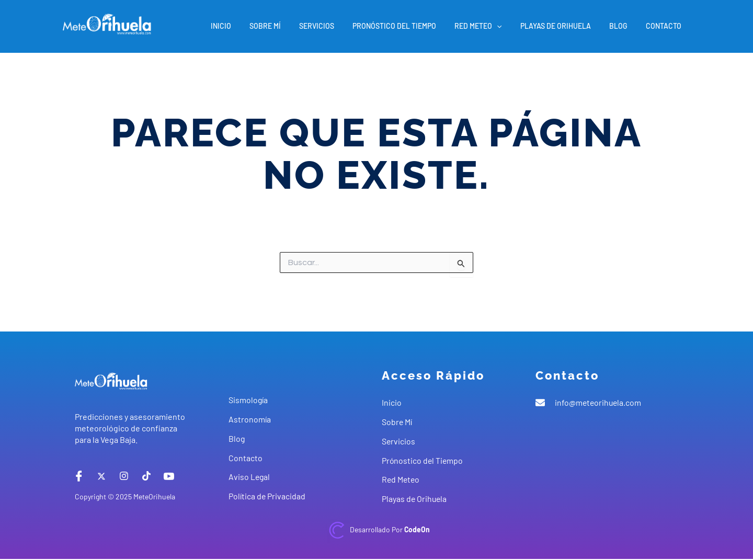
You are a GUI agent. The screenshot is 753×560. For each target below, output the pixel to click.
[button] (510, 26)
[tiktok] (146, 476)
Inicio (249, 26)
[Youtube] (169, 476)
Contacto (665, 26)
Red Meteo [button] (491, 26)
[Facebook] (79, 476)
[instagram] (124, 476)
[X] (101, 476)
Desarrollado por (390, 529)
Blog (624, 26)
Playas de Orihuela (564, 26)
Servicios (337, 26)
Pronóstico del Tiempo (411, 26)
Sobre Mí (289, 26)
